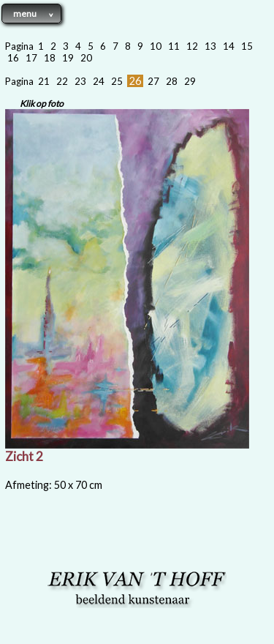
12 (192, 46)
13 (210, 46)
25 (117, 81)
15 (247, 46)
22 (62, 81)
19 (68, 58)
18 (50, 58)
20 (86, 58)
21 (44, 81)
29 (190, 81)
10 (156, 46)
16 (13, 58)
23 (80, 81)
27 (153, 81)
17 (31, 58)
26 (135, 81)
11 (174, 46)
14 (229, 46)
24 (99, 81)
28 (172, 81)
